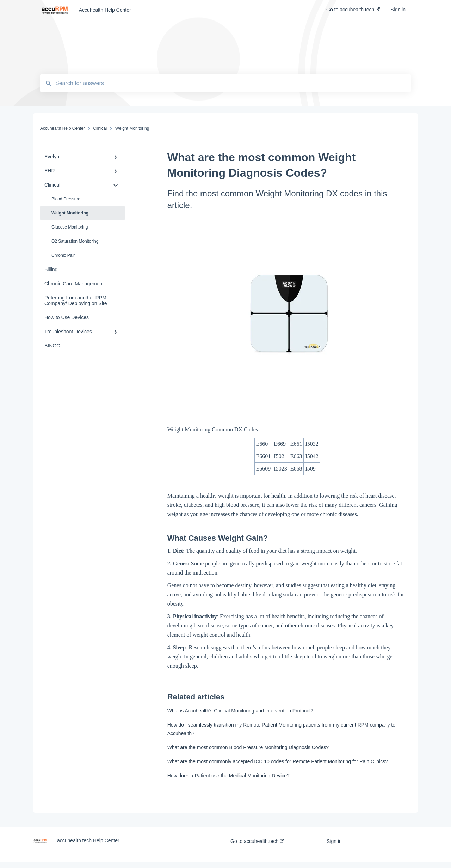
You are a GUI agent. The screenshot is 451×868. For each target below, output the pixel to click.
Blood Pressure (66, 199)
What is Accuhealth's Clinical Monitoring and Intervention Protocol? (240, 711)
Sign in (334, 841)
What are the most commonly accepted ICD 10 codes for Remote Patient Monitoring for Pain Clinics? (278, 761)
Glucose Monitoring (70, 227)
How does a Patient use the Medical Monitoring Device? (228, 776)
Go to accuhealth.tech (257, 841)
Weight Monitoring (70, 213)
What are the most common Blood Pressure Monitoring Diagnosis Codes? (248, 747)
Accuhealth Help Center (105, 10)
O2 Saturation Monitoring (75, 241)
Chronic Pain (64, 255)
